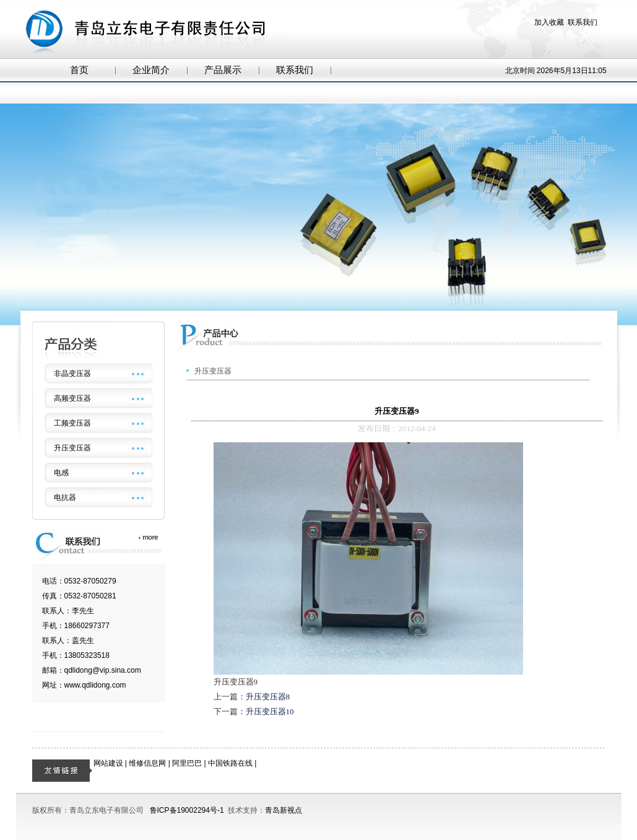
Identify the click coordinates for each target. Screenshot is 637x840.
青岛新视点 (284, 810)
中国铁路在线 (230, 763)
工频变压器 (72, 423)
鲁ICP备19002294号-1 (187, 810)
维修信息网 (147, 763)
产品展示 (223, 70)
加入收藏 (549, 22)
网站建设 (108, 763)
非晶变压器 (72, 374)
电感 (61, 473)
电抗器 (65, 497)
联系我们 (583, 22)
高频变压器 (72, 398)
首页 (79, 70)
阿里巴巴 (187, 763)
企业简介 (151, 70)
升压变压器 (72, 448)
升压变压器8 (268, 697)
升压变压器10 (270, 711)
